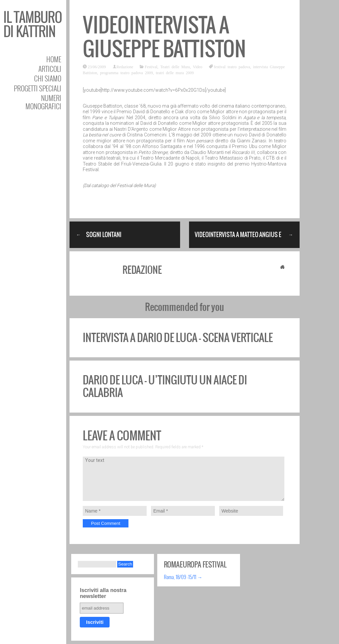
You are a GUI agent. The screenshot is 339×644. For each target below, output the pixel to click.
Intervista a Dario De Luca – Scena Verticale (178, 338)
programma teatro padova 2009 (126, 73)
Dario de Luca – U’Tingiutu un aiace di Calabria (165, 386)
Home (54, 59)
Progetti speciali (38, 88)
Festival (151, 67)
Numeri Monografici (43, 102)
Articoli (50, 69)
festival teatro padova (232, 67)
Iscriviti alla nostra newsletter (103, 593)
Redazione (125, 67)
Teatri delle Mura (175, 67)
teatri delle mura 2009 (175, 73)
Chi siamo (48, 78)
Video (197, 67)
